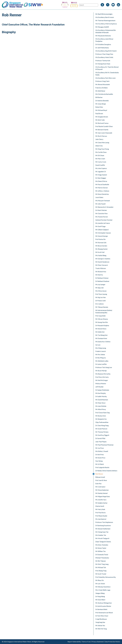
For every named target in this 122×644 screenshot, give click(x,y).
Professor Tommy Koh (103, 60)
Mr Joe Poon (100, 448)
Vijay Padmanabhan (102, 422)
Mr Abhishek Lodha (102, 361)
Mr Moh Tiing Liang (102, 564)
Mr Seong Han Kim (102, 322)
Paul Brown (99, 113)
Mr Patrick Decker (102, 188)
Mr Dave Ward (100, 600)
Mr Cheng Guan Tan (102, 532)
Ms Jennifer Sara (101, 500)
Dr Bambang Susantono (103, 525)
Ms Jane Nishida (101, 406)
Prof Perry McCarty (102, 377)
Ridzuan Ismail (100, 477)
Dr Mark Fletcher (101, 210)
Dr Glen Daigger (101, 178)
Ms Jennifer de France (103, 223)
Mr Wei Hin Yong (101, 629)
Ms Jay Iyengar (100, 284)
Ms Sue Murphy (101, 393)
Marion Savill (100, 506)
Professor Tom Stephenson (104, 522)
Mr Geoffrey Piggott (102, 435)
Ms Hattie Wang (101, 255)
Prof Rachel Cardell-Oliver (104, 126)
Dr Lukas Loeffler (101, 364)
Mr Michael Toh (101, 567)
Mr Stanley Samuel (101, 493)
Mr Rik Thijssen (101, 561)
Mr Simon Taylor (101, 548)
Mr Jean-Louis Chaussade (104, 133)
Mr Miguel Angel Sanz (103, 496)
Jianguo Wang (100, 593)
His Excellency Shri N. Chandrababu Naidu (107, 74)
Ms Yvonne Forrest (102, 217)
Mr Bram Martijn (101, 371)
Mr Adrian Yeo (100, 625)
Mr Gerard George (102, 236)
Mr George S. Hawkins (103, 259)
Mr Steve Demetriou (102, 194)
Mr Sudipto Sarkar (101, 503)
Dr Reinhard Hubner (102, 278)
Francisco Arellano (102, 88)
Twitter (108, 5)
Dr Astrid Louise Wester (103, 606)
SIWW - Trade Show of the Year (79, 5)
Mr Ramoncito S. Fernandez (104, 207)
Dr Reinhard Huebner (102, 281)
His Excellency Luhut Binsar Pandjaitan (104, 40)
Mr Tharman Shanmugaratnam (105, 20)
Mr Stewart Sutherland (103, 529)
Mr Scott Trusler (101, 574)
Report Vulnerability (74, 642)
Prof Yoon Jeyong (101, 294)
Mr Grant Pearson (101, 429)
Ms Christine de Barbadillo (104, 94)
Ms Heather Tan (101, 535)
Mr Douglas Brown (102, 117)
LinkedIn (118, 5)
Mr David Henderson (102, 262)
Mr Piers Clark (100, 159)
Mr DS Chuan (100, 155)
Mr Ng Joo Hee (101, 297)
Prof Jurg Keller (101, 316)
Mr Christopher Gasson (103, 233)
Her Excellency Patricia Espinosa (106, 24)
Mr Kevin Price (100, 458)
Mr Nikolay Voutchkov (103, 587)
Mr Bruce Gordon (101, 246)
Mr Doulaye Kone (101, 338)
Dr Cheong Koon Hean (103, 64)
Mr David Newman (102, 400)
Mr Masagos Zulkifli (102, 27)
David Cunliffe (100, 165)
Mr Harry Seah (100, 509)
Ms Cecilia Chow (101, 152)
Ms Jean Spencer (101, 519)
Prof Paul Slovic (101, 513)
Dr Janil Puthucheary (102, 48)
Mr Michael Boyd (101, 110)
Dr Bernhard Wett (101, 609)
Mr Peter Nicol (100, 403)
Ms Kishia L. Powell (102, 451)
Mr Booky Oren (101, 416)
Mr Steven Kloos (101, 329)
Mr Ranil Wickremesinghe (104, 14)
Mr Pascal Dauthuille (102, 184)
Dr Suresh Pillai (100, 438)
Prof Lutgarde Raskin (102, 467)
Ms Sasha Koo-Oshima (103, 342)
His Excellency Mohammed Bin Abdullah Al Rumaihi (106, 31)
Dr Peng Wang (100, 596)
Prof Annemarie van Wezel (104, 613)
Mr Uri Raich (100, 464)
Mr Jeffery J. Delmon (102, 191)
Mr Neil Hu (99, 275)
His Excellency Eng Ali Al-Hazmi (106, 51)
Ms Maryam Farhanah (103, 201)
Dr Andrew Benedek (102, 101)
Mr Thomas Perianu (102, 432)
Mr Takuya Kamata (102, 307)
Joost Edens (99, 197)
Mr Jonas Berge (101, 104)
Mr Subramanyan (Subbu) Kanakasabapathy (104, 311)
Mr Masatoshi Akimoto (103, 36)
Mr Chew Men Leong (102, 142)
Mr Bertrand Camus (102, 123)
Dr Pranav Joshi (101, 301)
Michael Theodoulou (102, 558)
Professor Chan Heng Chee (104, 54)
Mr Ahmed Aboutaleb (103, 84)
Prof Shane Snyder (101, 516)
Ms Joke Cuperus (101, 168)
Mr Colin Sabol (100, 487)
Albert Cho (99, 146)
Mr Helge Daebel (101, 175)
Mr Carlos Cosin (101, 162)
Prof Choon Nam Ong (103, 413)
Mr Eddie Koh (100, 332)
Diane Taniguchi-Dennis (103, 542)
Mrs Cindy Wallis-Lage (103, 590)
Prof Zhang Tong (101, 571)
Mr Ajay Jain (100, 288)
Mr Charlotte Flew (101, 213)
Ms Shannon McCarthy (103, 374)
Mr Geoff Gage (100, 226)
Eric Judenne (100, 304)
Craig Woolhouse (101, 619)
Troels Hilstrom (101, 268)
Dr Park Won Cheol (102, 616)
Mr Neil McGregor (102, 380)
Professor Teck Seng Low (104, 367)
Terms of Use (86, 642)
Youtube (113, 5)
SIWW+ (33, 5)
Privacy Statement (98, 642)
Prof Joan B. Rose (101, 480)
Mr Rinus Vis (100, 580)
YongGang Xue (100, 622)
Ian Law (98, 345)
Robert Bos (99, 107)
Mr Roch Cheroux (101, 136)
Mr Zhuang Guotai (101, 249)
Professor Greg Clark (102, 81)
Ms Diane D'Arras (101, 181)
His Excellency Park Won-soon (105, 78)
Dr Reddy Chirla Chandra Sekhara (106, 471)
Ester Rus (98, 483)
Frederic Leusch (101, 351)
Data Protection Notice (112, 642)
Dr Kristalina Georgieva (103, 44)
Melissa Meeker (101, 383)
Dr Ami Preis (100, 454)
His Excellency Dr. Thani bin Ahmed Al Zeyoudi (107, 68)
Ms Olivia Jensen (101, 291)
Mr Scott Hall (100, 252)
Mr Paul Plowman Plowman (104, 445)
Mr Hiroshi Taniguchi (102, 538)
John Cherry (99, 139)
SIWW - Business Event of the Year (65, 5)
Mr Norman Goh (101, 242)
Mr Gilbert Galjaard (102, 230)
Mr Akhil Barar (100, 91)
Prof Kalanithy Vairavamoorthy (106, 577)
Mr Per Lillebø (100, 354)
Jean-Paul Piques (101, 442)
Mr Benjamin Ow (101, 419)
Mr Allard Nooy (101, 409)
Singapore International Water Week (12, 5)
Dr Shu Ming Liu (101, 358)
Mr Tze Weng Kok (101, 335)
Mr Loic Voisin (100, 584)
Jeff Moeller (99, 387)
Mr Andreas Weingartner (104, 603)
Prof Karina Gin (100, 239)
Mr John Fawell (100, 204)
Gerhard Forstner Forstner (104, 220)
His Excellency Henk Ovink (104, 57)
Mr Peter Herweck (102, 265)
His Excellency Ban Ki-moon (105, 17)
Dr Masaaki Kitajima (102, 325)
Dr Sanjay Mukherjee (102, 390)
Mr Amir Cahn (100, 120)
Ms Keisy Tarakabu (102, 545)
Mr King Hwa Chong (102, 149)
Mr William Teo (101, 551)
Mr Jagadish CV (101, 172)
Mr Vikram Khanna (102, 319)
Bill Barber (99, 97)
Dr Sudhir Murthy (101, 396)
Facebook (102, 5)
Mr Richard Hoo (101, 272)
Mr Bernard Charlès (102, 130)
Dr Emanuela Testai (102, 554)
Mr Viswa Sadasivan (102, 490)
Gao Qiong (99, 461)
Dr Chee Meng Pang (102, 425)
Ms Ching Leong (101, 348)
